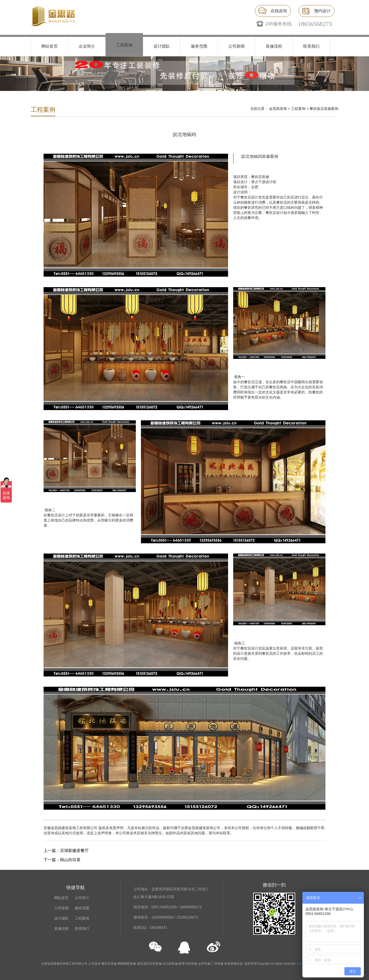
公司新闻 (237, 46)
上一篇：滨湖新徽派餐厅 (66, 851)
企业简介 (87, 46)
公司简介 (82, 898)
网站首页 (49, 46)
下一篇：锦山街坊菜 (62, 860)
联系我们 (311, 46)
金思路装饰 (278, 109)
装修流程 (274, 46)
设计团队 (162, 46)
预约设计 (322, 11)
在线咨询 (279, 11)
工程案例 (124, 45)
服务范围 (199, 46)
